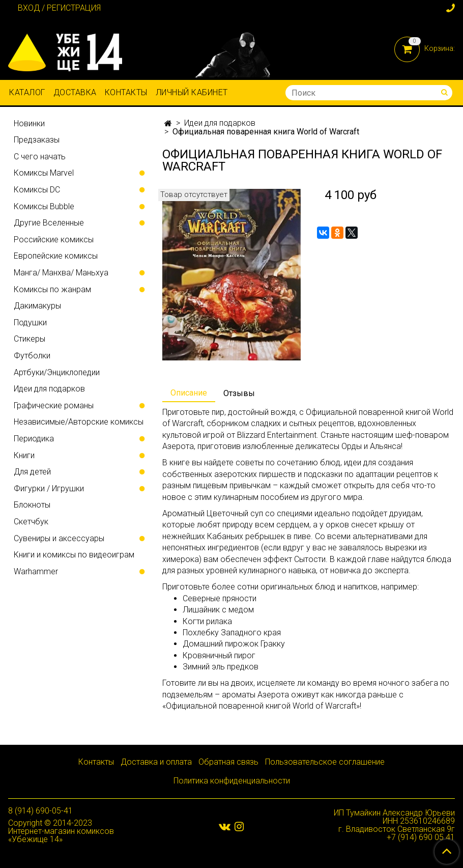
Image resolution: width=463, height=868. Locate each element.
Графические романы (54, 405)
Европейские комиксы (56, 256)
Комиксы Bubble (44, 206)
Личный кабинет (192, 92)
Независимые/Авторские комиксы (79, 422)
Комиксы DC (37, 190)
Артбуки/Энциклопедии (57, 372)
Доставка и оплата (156, 762)
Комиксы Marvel (44, 173)
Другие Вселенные (49, 223)
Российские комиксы (54, 240)
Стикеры (30, 339)
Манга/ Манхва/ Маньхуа (61, 273)
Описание (189, 393)
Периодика (34, 439)
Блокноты (32, 505)
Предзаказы (37, 140)
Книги (24, 455)
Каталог (27, 92)
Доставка (75, 92)
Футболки (32, 356)
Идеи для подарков (220, 123)
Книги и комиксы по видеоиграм (74, 555)
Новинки (29, 123)
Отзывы (239, 393)
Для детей (32, 472)
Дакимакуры (37, 306)
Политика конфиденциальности (232, 781)
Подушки (30, 323)
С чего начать (40, 157)
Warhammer (36, 571)
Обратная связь (228, 762)
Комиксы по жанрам (52, 289)
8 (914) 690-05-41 (40, 811)
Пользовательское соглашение (325, 762)
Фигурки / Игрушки (49, 488)
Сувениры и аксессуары (59, 538)
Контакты (126, 92)
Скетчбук (31, 522)
